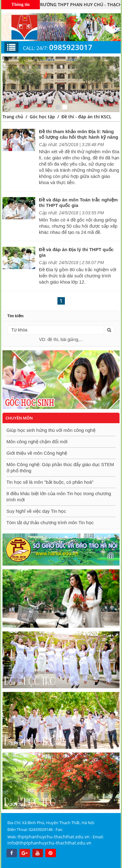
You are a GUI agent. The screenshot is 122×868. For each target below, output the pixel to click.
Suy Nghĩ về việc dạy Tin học (36, 511)
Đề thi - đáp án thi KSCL (86, 117)
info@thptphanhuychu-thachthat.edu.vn (49, 843)
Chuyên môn (19, 418)
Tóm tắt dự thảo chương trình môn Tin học (50, 522)
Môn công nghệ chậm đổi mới (37, 442)
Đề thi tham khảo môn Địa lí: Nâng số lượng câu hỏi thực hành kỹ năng (79, 134)
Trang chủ (13, 117)
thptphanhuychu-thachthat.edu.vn (54, 837)
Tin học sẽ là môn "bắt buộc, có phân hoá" (50, 482)
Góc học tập (42, 117)
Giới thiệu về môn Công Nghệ (37, 453)
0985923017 (71, 47)
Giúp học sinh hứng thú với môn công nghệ (51, 430)
